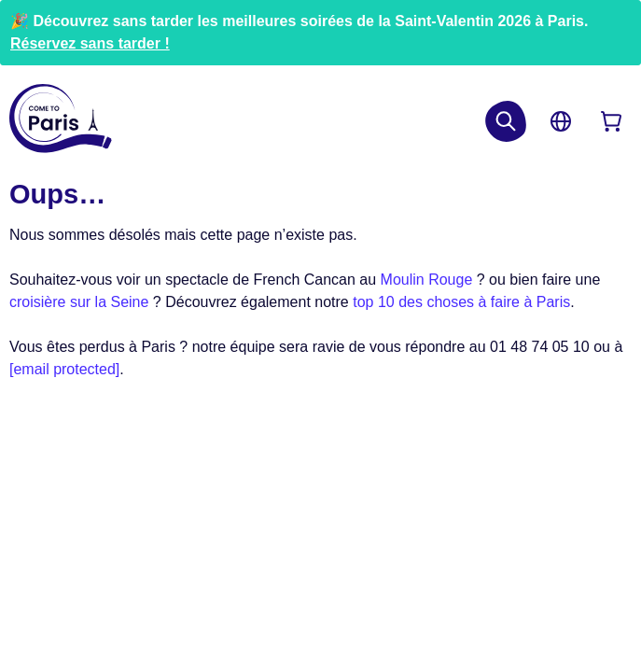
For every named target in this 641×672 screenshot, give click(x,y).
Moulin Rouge (427, 280)
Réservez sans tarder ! (90, 43)
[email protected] (64, 369)
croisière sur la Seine (79, 302)
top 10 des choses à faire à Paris (461, 302)
